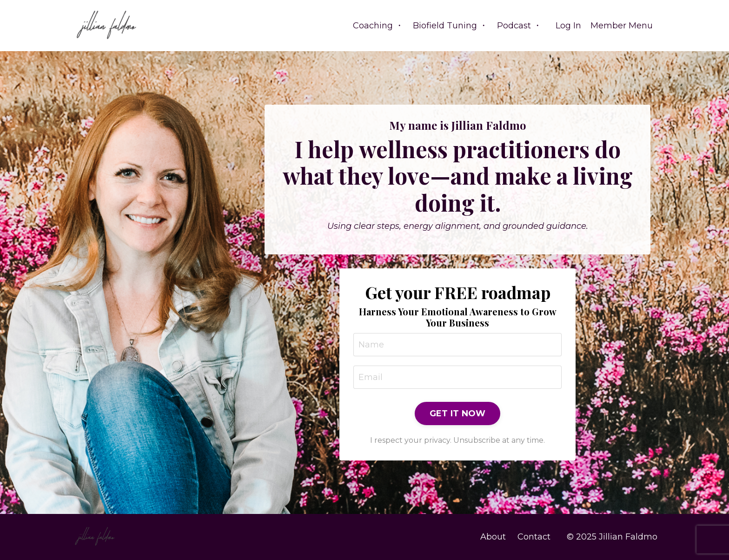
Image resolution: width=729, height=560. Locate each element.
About (493, 537)
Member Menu (622, 26)
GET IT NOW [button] (458, 413)
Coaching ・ (378, 26)
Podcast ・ (519, 26)
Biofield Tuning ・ (450, 26)
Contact (534, 537)
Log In (568, 26)
